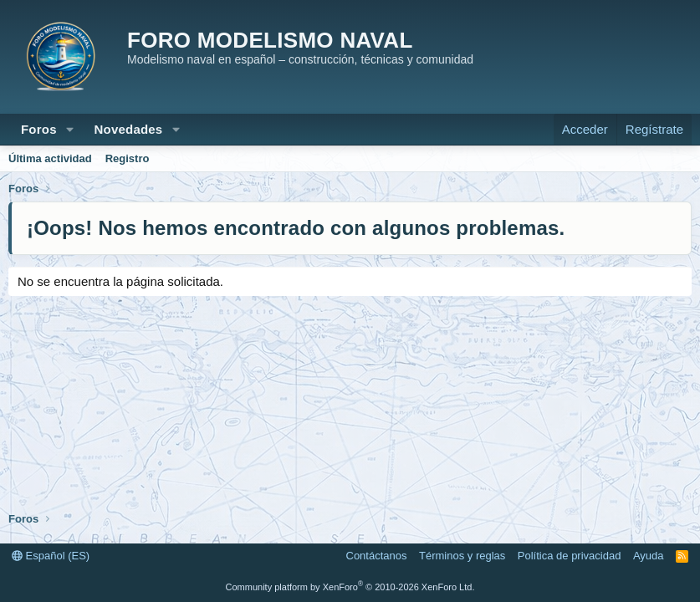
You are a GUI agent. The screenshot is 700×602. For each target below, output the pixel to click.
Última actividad (50, 158)
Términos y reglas (462, 556)
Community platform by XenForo (350, 587)
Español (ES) (51, 556)
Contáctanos (377, 556)
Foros (39, 129)
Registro (128, 158)
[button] (70, 129)
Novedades (129, 129)
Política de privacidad (570, 556)
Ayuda (649, 556)
